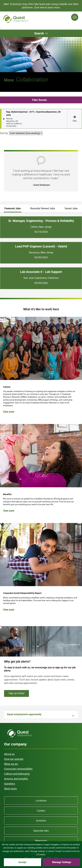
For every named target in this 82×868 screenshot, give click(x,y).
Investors (41, 821)
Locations (41, 801)
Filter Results (40, 100)
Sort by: (4, 133)
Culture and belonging (17, 774)
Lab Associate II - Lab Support (41, 272)
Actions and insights (16, 779)
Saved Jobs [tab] (71, 208)
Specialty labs (41, 831)
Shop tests (10, 788)
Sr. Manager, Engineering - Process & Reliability (41, 221)
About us (9, 754)
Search (39, 33)
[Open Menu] (75, 17)
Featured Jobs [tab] (13, 208)
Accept (22, 862)
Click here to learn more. (47, 7)
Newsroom (41, 841)
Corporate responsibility (18, 769)
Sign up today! (16, 693)
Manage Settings (62, 862)
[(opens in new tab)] (41, 570)
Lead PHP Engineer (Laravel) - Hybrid (41, 246)
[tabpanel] (41, 251)
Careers (41, 811)
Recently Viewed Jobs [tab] (43, 208)
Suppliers (10, 784)
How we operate (14, 759)
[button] (75, 119)
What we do (11, 764)
